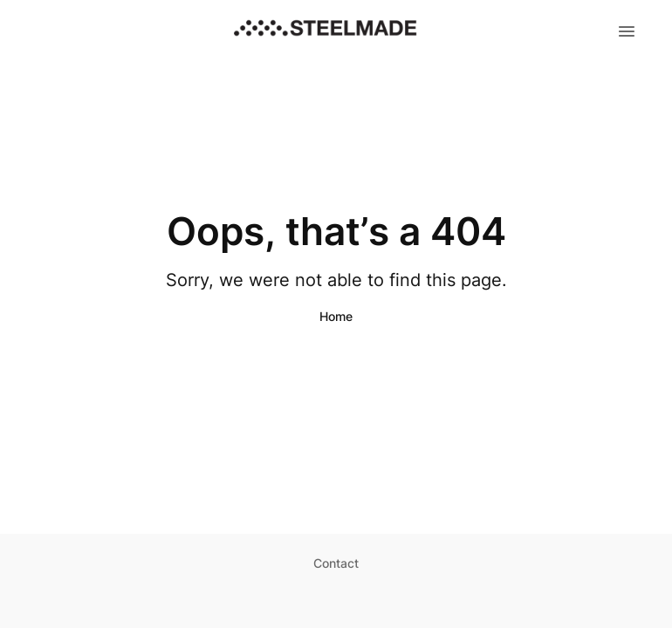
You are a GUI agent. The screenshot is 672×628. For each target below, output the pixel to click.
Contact (336, 563)
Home (336, 316)
